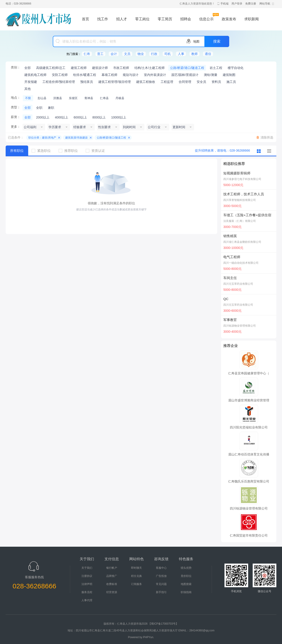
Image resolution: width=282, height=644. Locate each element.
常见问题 (161, 584)
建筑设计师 (100, 68)
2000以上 (43, 117)
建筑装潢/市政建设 (76, 138)
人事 (181, 54)
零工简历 (165, 19)
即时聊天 (136, 568)
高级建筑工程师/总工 (51, 68)
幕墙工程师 (109, 75)
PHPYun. (149, 637)
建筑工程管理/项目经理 (115, 82)
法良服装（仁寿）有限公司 (240, 221)
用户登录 (237, 4)
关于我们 (87, 568)
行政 (154, 54)
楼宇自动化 (236, 68)
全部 (28, 68)
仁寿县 (104, 98)
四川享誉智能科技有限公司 (240, 200)
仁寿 (87, 54)
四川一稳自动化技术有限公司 (241, 263)
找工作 (103, 19)
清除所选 (267, 137)
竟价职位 (186, 576)
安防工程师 (60, 75)
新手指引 (161, 592)
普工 (100, 54)
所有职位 (17, 151)
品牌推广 (112, 576)
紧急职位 (43, 151)
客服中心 (161, 568)
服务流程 (87, 592)
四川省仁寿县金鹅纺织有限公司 (242, 242)
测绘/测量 (211, 75)
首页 (86, 19)
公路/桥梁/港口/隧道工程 (187, 68)
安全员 (201, 82)
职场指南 (186, 592)
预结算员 (87, 82)
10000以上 (119, 117)
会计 (114, 54)
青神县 (89, 98)
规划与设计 (131, 75)
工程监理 (167, 82)
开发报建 (31, 82)
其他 (28, 89)
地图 (196, 41)
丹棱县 (120, 98)
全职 (39, 108)
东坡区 (73, 98)
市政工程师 (121, 68)
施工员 (231, 82)
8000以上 (99, 117)
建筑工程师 (79, 68)
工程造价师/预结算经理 (59, 82)
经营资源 (112, 592)
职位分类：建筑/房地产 (42, 138)
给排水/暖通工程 (85, 75)
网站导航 (265, 4)
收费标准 (112, 584)
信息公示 (206, 19)
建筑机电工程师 (35, 75)
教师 (194, 54)
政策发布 (229, 19)
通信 (208, 54)
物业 (141, 54)
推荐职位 (70, 151)
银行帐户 (112, 568)
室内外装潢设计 (155, 75)
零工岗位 (142, 19)
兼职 (51, 108)
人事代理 (87, 600)
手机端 (224, 4)
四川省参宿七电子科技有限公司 (242, 179)
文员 (127, 54)
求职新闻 (252, 19)
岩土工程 (216, 68)
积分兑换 (136, 576)
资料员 (216, 82)
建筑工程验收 (146, 82)
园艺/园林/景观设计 (185, 75)
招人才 (122, 19)
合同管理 (185, 82)
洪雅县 (58, 98)
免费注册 (251, 4)
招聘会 (186, 19)
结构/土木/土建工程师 (150, 68)
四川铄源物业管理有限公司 (240, 326)
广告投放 (161, 576)
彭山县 (42, 98)
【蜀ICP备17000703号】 (163, 624)
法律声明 (87, 584)
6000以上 (80, 117)
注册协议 (87, 576)
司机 (168, 54)
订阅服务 (136, 584)
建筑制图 (229, 75)
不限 (28, 98)
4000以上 (61, 117)
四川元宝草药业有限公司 (238, 284)
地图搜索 (186, 584)
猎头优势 (186, 568)
